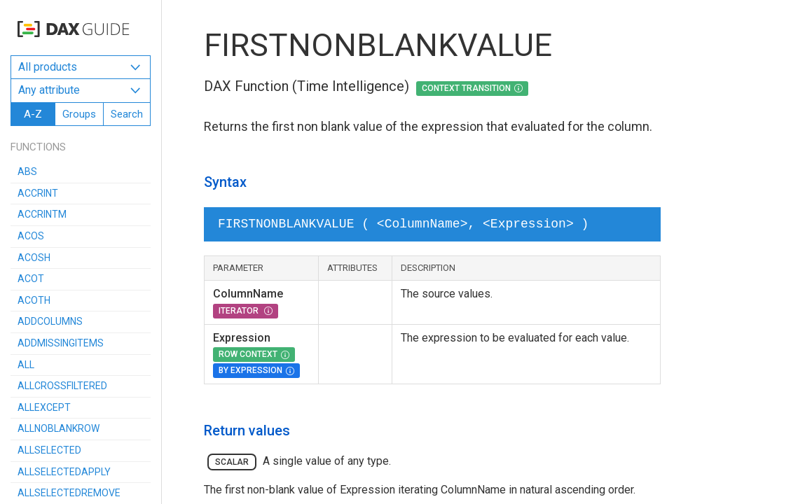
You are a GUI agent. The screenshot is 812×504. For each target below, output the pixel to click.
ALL (26, 365)
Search (127, 114)
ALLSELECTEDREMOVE (69, 493)
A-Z (33, 114)
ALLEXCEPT (44, 407)
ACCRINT (38, 193)
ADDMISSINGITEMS (61, 343)
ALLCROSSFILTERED (62, 386)
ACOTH (34, 300)
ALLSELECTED (49, 450)
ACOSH (34, 258)
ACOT (31, 279)
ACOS (31, 236)
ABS (27, 171)
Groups (79, 114)
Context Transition (466, 88)
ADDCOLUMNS (50, 321)
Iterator (240, 311)
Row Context (248, 354)
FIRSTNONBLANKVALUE (378, 45)
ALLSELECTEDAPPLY (64, 472)
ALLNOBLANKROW (59, 428)
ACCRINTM (42, 214)
